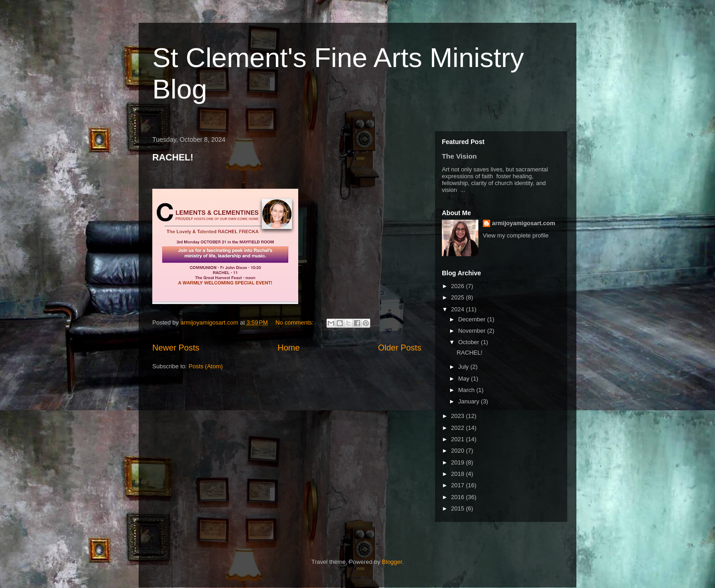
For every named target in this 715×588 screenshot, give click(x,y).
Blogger (392, 562)
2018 (459, 474)
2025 (459, 297)
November (473, 331)
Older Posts (400, 348)
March (467, 390)
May (465, 379)
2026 (459, 286)
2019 (459, 462)
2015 (459, 508)
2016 (459, 497)
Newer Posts (176, 348)
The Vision (459, 156)
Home (289, 348)
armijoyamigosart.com (524, 223)
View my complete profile (516, 235)
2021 (459, 439)
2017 (459, 485)
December (473, 319)
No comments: (295, 322)
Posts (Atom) (206, 366)
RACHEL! (173, 157)
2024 (459, 309)
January (470, 401)
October (470, 342)
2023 (459, 416)
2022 (459, 428)
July (464, 367)
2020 (459, 451)
